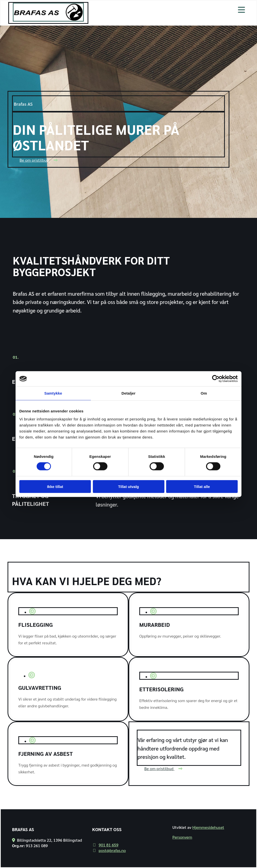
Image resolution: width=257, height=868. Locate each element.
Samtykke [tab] (53, 393)
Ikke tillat (55, 486)
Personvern (182, 837)
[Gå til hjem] (48, 20)
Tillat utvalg (128, 486)
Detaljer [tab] (128, 393)
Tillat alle (202, 486)
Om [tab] (204, 393)
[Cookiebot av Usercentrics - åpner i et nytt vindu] (216, 379)
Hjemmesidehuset (208, 827)
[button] (39, 160)
